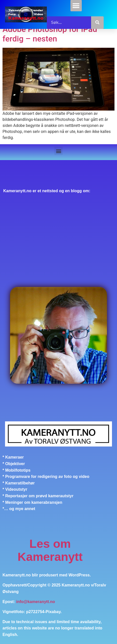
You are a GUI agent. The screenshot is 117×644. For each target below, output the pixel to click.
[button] (76, 6)
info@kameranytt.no (35, 602)
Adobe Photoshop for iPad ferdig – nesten (50, 34)
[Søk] (97, 23)
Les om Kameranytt (50, 550)
